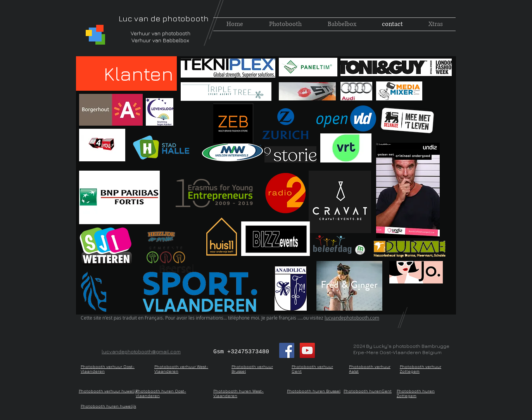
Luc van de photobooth (164, 18)
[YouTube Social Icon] (307, 350)
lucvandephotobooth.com (352, 318)
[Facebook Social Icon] (287, 350)
